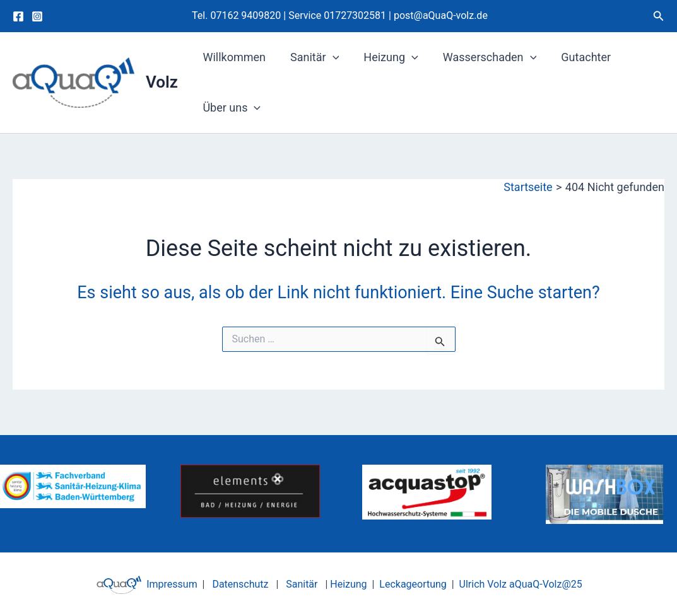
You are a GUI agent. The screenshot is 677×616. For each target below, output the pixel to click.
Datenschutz (240, 584)
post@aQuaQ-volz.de (441, 15)
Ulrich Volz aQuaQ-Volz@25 (521, 584)
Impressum (170, 584)
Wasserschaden (483, 57)
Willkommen (233, 57)
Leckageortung (413, 584)
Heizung (386, 57)
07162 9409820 (245, 15)
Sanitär (311, 57)
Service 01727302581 (338, 15)
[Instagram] (37, 16)
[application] (330, 57)
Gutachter (578, 57)
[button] (659, 16)
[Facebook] (18, 16)
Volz (162, 82)
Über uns (231, 108)
